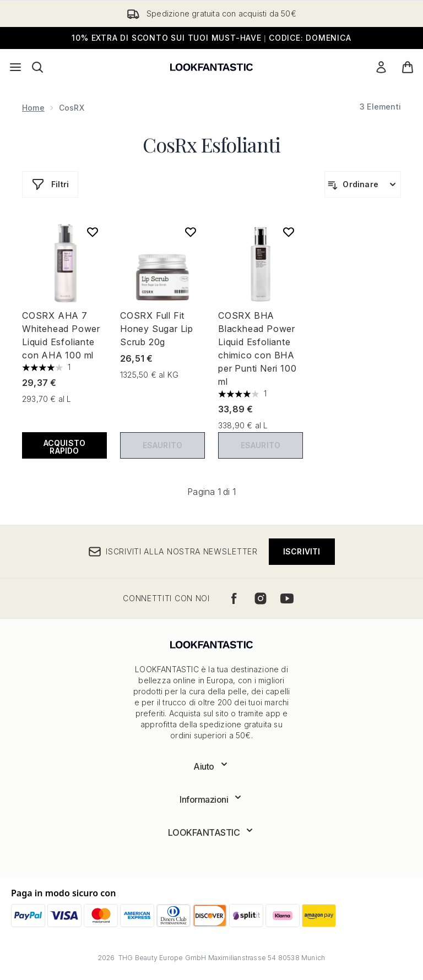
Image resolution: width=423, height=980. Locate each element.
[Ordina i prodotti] (363, 184)
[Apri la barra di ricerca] (37, 67)
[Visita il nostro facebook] (234, 598)
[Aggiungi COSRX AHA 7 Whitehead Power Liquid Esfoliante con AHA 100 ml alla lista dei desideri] (93, 232)
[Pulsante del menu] (15, 67)
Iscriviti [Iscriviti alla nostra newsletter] (302, 551)
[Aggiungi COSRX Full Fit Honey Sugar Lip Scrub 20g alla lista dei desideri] (191, 232)
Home (33, 108)
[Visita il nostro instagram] (261, 598)
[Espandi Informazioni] (211, 799)
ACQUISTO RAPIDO (65, 447)
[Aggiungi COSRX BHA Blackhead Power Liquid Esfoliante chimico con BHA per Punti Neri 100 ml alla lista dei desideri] (289, 232)
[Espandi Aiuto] (211, 766)
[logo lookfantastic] (211, 67)
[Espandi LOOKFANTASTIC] (212, 832)
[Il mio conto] (381, 67)
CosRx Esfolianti (211, 144)
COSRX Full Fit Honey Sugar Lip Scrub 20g (157, 329)
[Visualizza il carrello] (408, 67)
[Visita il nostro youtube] (287, 598)
